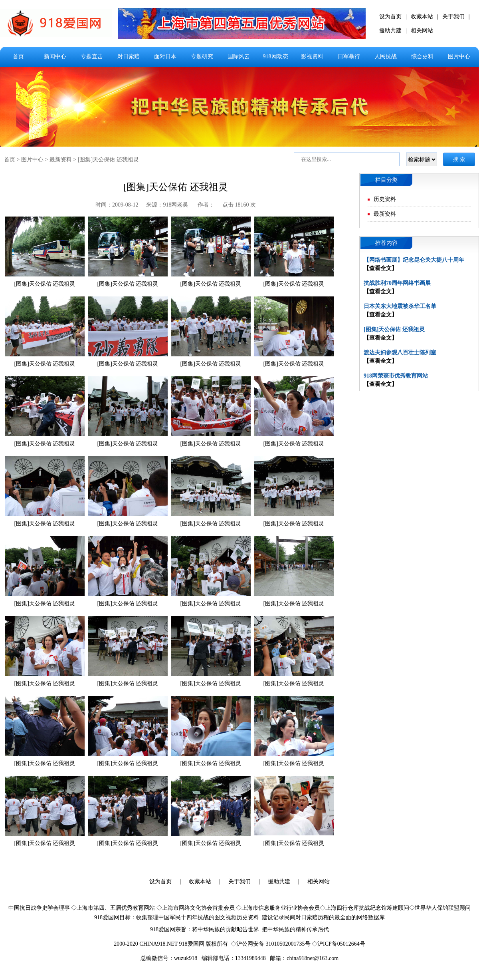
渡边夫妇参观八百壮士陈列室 (400, 353)
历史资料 (385, 199)
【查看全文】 (380, 268)
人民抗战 (386, 57)
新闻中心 (55, 57)
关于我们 (453, 17)
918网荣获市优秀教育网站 (396, 376)
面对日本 (165, 57)
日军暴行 (349, 57)
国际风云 (239, 57)
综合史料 (422, 57)
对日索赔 (129, 57)
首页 (18, 57)
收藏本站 (422, 17)
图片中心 (459, 57)
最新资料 (61, 160)
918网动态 (276, 57)
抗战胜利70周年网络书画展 (397, 283)
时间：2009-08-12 (117, 205)
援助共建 (390, 31)
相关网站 (422, 31)
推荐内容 (386, 243)
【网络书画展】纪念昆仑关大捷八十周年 (414, 260)
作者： (206, 205)
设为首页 (390, 17)
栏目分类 (386, 180)
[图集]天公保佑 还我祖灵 (108, 160)
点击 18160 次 (239, 205)
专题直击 (92, 57)
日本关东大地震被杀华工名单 (400, 306)
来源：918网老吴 (168, 205)
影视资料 (312, 57)
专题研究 (202, 57)
